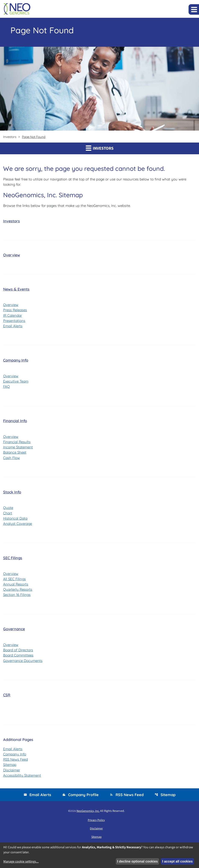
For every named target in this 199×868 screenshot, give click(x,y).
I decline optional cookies (137, 861)
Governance (14, 631)
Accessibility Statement (23, 778)
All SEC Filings (15, 580)
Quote (8, 509)
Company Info (16, 361)
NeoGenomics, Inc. (88, 813)
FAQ (7, 387)
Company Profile (80, 797)
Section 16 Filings (17, 596)
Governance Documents (23, 662)
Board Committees (19, 657)
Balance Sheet (15, 453)
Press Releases (16, 310)
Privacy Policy (96, 823)
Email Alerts (13, 326)
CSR (7, 697)
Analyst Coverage (18, 525)
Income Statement (19, 448)
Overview (12, 255)
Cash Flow (12, 459)
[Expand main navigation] (194, 9)
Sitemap (10, 767)
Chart (8, 514)
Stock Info (12, 493)
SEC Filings (13, 559)
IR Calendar (13, 316)
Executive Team (16, 382)
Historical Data (15, 520)
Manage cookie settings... (21, 862)
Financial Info (15, 422)
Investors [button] (100, 148)
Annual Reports (16, 586)
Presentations (15, 321)
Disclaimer (12, 772)
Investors (11, 221)
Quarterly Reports (18, 591)
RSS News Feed (16, 761)
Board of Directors (18, 652)
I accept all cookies (177, 861)
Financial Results (17, 443)
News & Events (16, 289)
